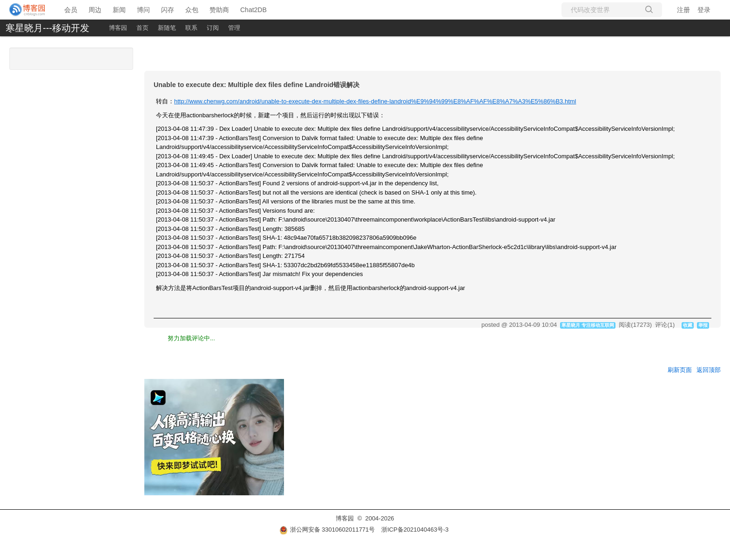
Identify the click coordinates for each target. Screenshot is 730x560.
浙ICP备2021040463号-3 (415, 530)
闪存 (168, 10)
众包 (192, 10)
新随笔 (167, 28)
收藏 (688, 325)
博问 (143, 10)
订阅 (213, 28)
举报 (703, 325)
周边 (95, 10)
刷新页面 (680, 370)
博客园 (118, 28)
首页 (142, 28)
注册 (683, 10)
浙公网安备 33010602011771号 (327, 530)
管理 (234, 28)
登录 (704, 10)
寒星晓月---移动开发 (47, 28)
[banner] (28, 10)
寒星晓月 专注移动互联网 (588, 325)
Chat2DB (253, 10)
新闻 (119, 10)
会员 (71, 10)
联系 (191, 28)
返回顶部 (709, 370)
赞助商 (219, 10)
